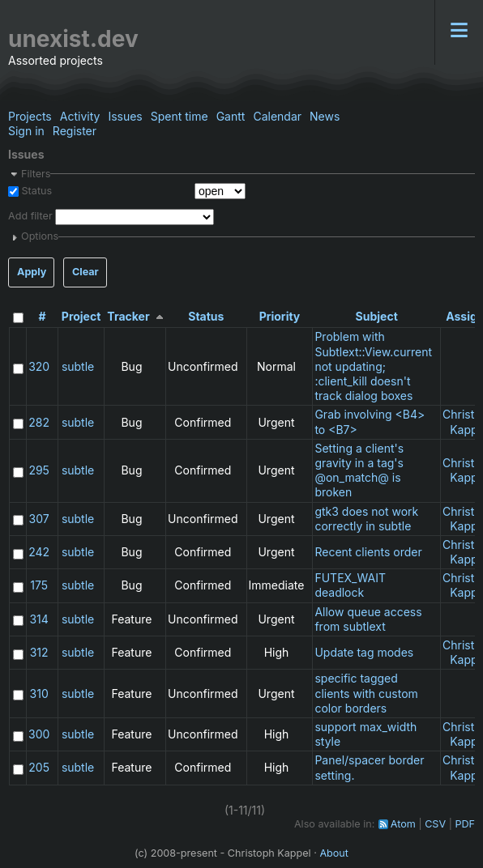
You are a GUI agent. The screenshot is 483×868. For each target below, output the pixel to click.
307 (39, 519)
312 (39, 652)
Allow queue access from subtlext (368, 619)
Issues (125, 116)
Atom (403, 824)
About (334, 853)
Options (40, 236)
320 (39, 366)
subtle (78, 366)
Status (35, 191)
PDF (465, 824)
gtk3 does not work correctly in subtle (366, 519)
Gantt (231, 116)
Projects (30, 116)
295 (39, 470)
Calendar (277, 116)
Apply (32, 272)
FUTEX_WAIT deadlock (350, 585)
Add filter (30, 217)
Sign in (26, 131)
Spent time (180, 116)
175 (39, 585)
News (325, 116)
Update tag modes (364, 652)
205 (39, 767)
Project (81, 316)
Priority (280, 316)
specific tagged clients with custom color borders (366, 693)
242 (39, 552)
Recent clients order (368, 552)
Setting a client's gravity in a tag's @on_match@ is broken (359, 470)
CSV (435, 824)
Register (75, 131)
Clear (85, 272)
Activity (80, 116)
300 (39, 734)
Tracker (128, 316)
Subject (377, 316)
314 (38, 619)
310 (39, 694)
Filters (36, 174)
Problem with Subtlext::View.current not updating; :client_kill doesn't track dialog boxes (373, 366)
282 (39, 422)
